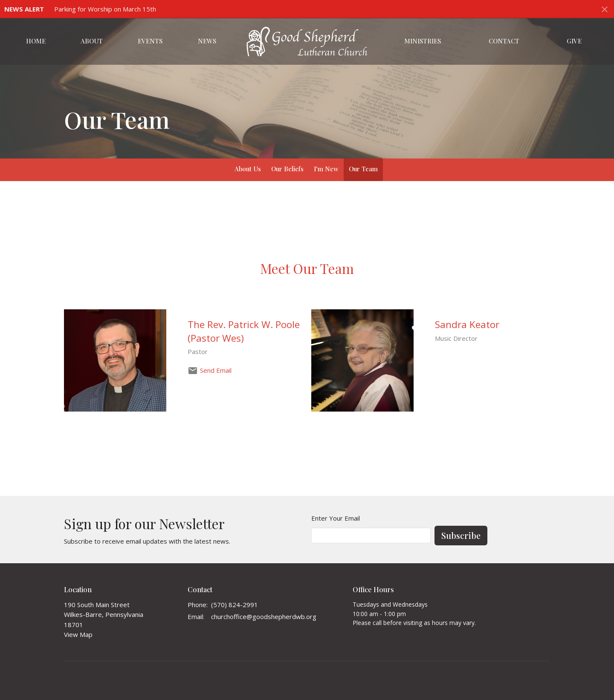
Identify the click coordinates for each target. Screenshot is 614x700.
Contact (504, 41)
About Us (248, 169)
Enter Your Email (336, 518)
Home (36, 41)
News (207, 41)
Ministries (423, 41)
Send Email (216, 370)
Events (150, 41)
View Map (78, 634)
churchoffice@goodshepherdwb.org (264, 616)
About (92, 41)
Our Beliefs (287, 169)
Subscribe (461, 535)
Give (574, 41)
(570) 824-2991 (235, 605)
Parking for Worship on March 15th (105, 9)
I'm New (326, 169)
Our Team (363, 169)
